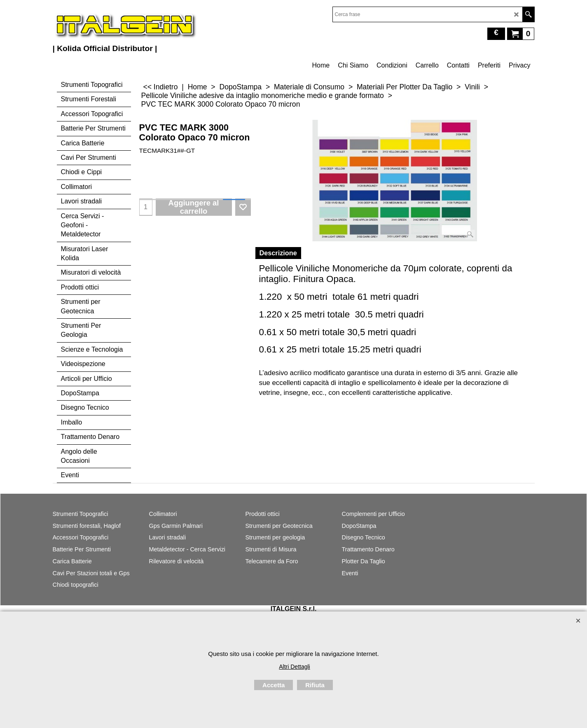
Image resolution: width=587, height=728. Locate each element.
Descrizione (278, 253)
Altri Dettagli (294, 667)
